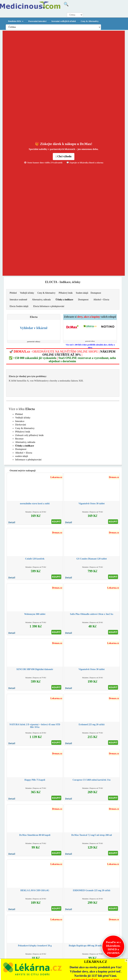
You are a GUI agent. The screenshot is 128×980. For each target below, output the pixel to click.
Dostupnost (96, 293)
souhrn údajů (22, 456)
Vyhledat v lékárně (34, 328)
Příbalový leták (66, 293)
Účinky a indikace (64, 300)
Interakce (20, 421)
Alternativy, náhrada (41, 300)
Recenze (19, 439)
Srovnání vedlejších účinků (64, 21)
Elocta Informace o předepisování (49, 306)
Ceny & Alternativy (90, 21)
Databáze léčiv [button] (16, 21)
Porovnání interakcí (37, 21)
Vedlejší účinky (27, 293)
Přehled (13, 293)
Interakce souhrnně (18, 300)
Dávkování (21, 425)
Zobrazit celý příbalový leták (29, 435)
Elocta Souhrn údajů (19, 306)
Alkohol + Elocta (101, 300)
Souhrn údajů (82, 293)
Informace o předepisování (28, 460)
